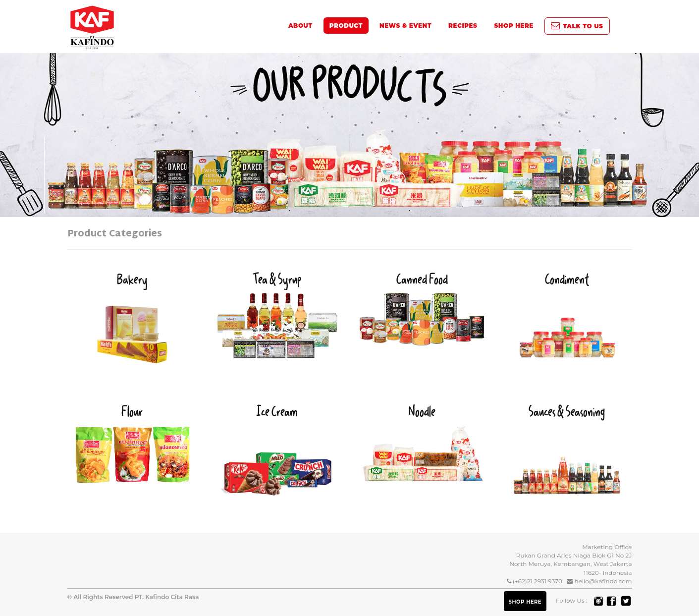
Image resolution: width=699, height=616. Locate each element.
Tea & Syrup (277, 315)
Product (346, 26)
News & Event (405, 26)
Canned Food (422, 308)
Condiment (567, 321)
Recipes (463, 26)
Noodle (422, 442)
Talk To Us (577, 26)
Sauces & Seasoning (567, 454)
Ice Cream (277, 453)
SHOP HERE (513, 26)
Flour (133, 443)
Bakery (133, 326)
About (300, 26)
